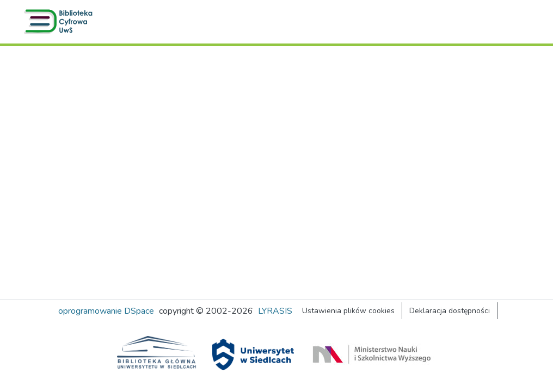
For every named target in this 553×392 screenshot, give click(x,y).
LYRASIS (275, 311)
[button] (60, 22)
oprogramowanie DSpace (106, 311)
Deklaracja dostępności (450, 311)
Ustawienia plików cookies (348, 311)
